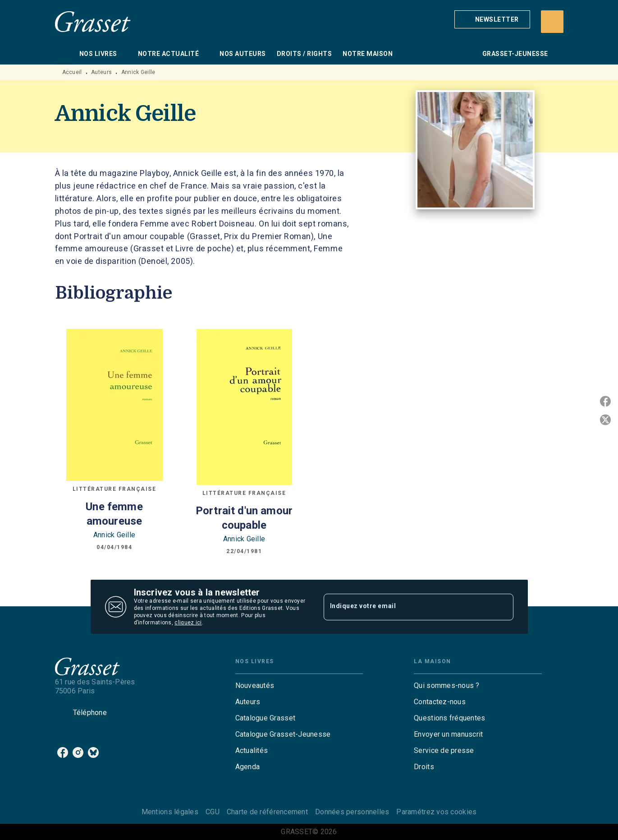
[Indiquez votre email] (407, 607)
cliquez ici (188, 623)
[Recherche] (552, 22)
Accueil (72, 72)
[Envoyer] (503, 607)
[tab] (64, 54)
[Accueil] (93, 21)
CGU (213, 812)
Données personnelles (352, 812)
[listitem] (63, 752)
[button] (492, 19)
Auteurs (101, 72)
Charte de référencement (267, 812)
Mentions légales (170, 812)
